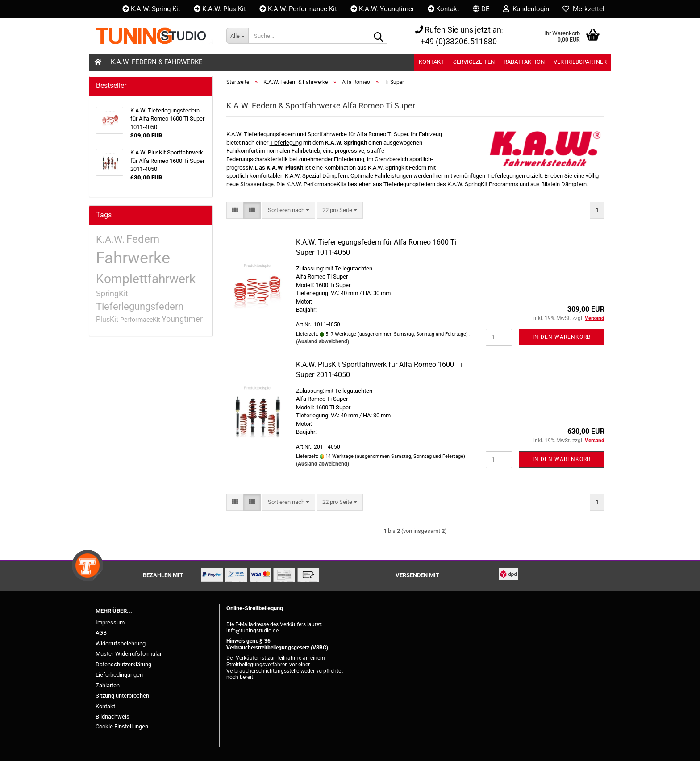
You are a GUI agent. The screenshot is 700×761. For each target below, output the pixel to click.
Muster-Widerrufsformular (129, 654)
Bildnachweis (112, 717)
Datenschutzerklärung (123, 664)
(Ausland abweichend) (323, 341)
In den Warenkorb (562, 337)
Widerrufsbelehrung (121, 643)
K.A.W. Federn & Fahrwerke (157, 62)
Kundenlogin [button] (526, 9)
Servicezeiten (474, 62)
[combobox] (289, 210)
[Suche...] (237, 36)
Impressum (110, 622)
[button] (481, 9)
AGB (101, 633)
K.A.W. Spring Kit (151, 9)
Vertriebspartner (580, 62)
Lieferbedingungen (119, 675)
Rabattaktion (524, 62)
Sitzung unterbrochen (122, 696)
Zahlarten (108, 685)
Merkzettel (583, 9)
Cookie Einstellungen (122, 726)
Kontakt (444, 9)
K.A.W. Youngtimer (382, 9)
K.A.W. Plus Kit (220, 9)
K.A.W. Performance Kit (298, 9)
